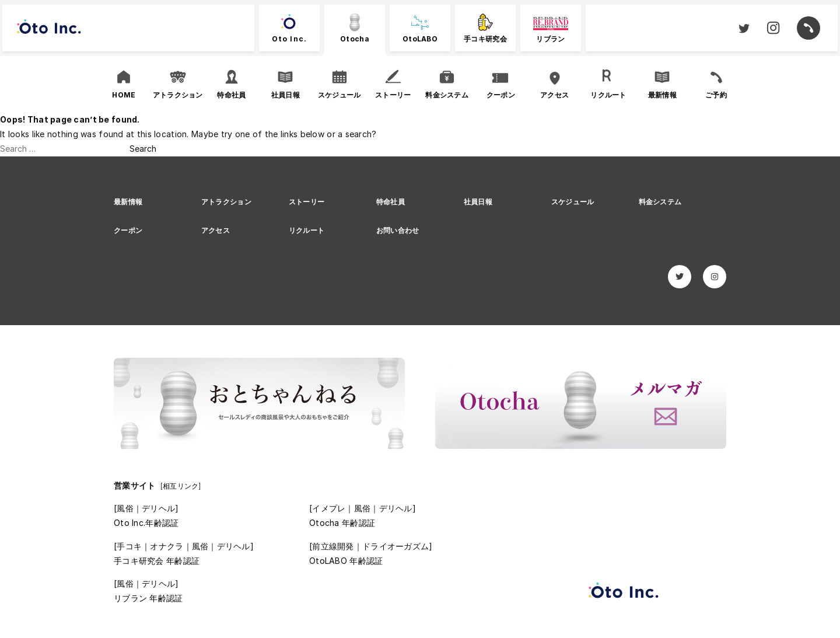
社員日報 (478, 202)
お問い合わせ (398, 230)
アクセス (216, 230)
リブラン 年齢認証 (148, 598)
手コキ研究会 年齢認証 (157, 561)
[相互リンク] (181, 486)
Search (143, 149)
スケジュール (573, 202)
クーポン (128, 230)
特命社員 (391, 202)
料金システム (660, 202)
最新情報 (128, 202)
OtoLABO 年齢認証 (346, 561)
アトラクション (226, 202)
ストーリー (307, 202)
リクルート (307, 230)
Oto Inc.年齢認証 (146, 523)
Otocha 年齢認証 (342, 523)
